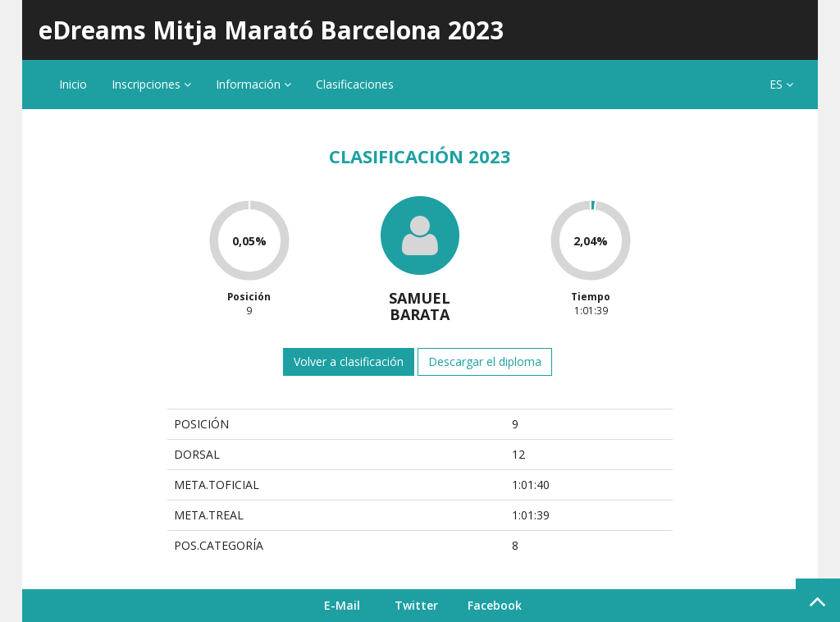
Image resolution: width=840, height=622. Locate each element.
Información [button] (253, 84)
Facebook (495, 605)
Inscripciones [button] (151, 84)
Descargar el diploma (485, 361)
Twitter (416, 605)
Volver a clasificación (349, 361)
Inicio (73, 84)
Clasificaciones (355, 84)
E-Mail (342, 605)
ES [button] (781, 84)
